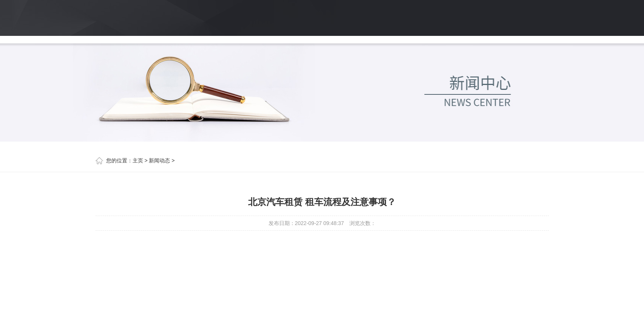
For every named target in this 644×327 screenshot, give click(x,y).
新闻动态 (159, 160)
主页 (138, 160)
